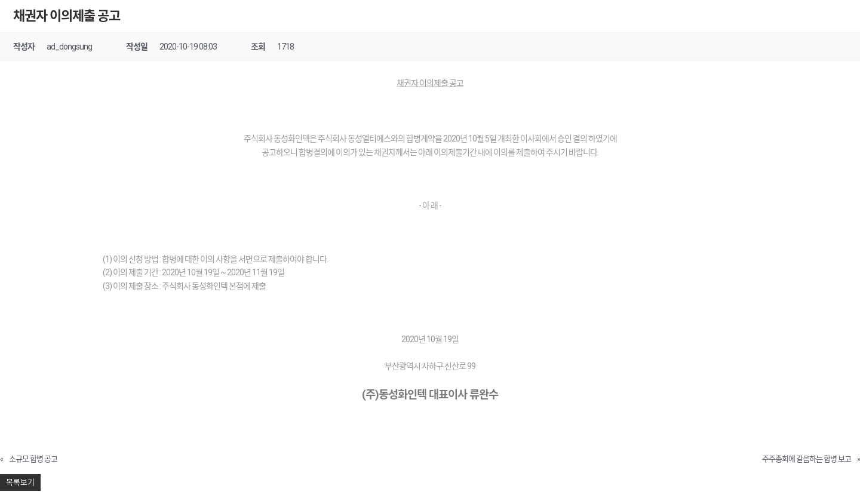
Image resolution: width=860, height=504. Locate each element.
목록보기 (20, 482)
